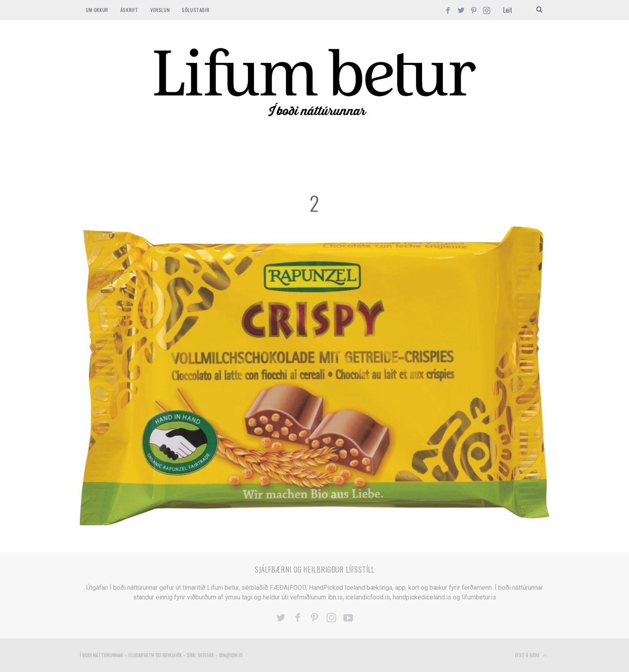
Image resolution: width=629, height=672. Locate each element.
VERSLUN (160, 10)
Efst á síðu (531, 656)
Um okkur (97, 10)
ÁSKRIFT (129, 10)
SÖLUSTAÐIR (196, 10)
